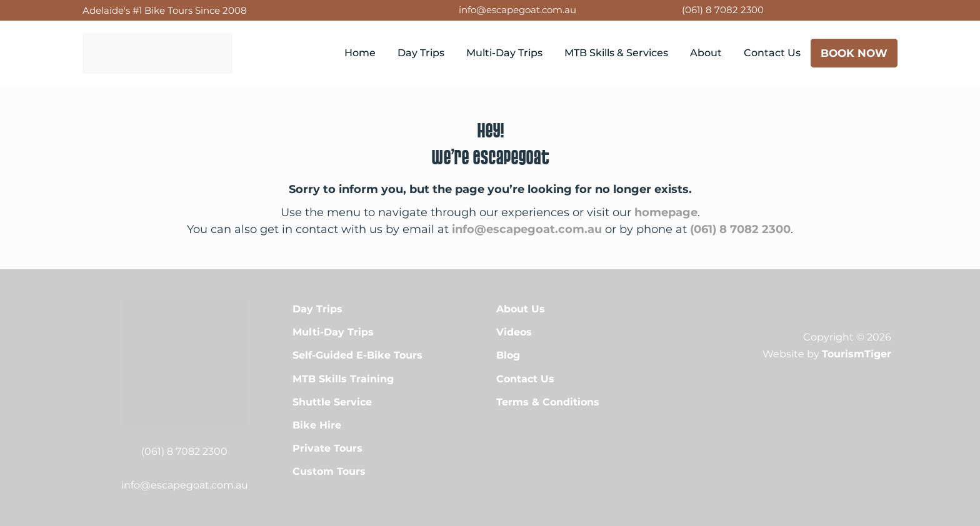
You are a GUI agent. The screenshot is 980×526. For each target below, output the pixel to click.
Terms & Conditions (548, 402)
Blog (508, 355)
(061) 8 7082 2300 (723, 10)
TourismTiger (857, 354)
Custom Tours (329, 471)
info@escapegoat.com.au (517, 10)
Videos (514, 332)
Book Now (854, 53)
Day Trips (421, 53)
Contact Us (772, 53)
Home (360, 53)
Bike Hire (317, 425)
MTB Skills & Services (616, 53)
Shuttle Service (332, 402)
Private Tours (327, 448)
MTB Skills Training (343, 379)
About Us (521, 309)
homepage (666, 212)
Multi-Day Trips (504, 53)
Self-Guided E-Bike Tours (357, 355)
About (706, 53)
